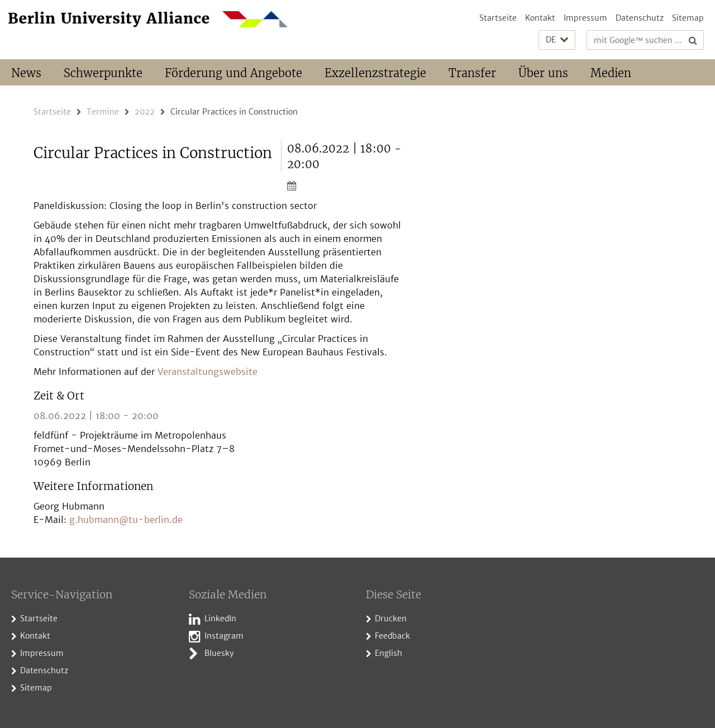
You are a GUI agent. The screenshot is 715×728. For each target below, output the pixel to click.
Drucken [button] (391, 618)
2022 (145, 112)
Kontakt (540, 18)
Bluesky (219, 653)
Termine (103, 112)
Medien (611, 73)
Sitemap (688, 18)
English (389, 653)
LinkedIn (220, 618)
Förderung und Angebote (233, 73)
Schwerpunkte (103, 73)
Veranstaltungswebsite (208, 372)
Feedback (392, 636)
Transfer (472, 73)
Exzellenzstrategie (375, 73)
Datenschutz (640, 18)
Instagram (224, 636)
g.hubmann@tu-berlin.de (126, 520)
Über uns (543, 73)
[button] (557, 40)
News (26, 73)
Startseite (498, 18)
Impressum (585, 18)
